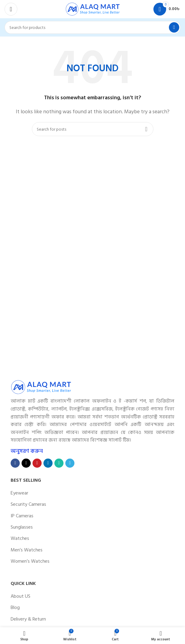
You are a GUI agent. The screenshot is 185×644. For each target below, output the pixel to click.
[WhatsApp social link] (59, 463)
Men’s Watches (27, 550)
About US (21, 596)
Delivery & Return (28, 619)
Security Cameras (28, 504)
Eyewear (19, 493)
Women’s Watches (30, 561)
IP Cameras (22, 516)
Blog (15, 607)
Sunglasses (22, 527)
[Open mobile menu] (11, 9)
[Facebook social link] (15, 463)
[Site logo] (93, 9)
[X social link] (26, 463)
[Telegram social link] (70, 463)
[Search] (92, 27)
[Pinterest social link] (37, 463)
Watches (20, 538)
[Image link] (41, 387)
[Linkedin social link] (48, 463)
